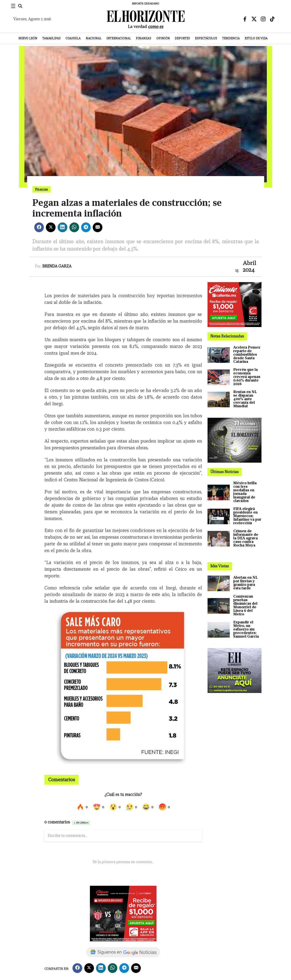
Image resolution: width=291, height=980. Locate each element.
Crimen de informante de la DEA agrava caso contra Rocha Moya (246, 538)
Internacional (119, 38)
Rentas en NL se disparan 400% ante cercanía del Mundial (245, 399)
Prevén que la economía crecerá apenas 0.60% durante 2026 (247, 377)
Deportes (182, 38)
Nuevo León (28, 38)
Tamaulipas (51, 38)
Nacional (94, 38)
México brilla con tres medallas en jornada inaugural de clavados (245, 492)
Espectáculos (206, 38)
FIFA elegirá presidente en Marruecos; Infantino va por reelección (247, 516)
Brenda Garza (57, 266)
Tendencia (231, 38)
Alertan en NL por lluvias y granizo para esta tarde (245, 583)
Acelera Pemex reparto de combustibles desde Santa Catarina (247, 354)
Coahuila (73, 38)
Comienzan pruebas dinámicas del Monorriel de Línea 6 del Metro (245, 605)
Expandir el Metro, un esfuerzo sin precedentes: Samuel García (246, 629)
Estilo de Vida (256, 38)
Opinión (163, 38)
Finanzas (144, 38)
